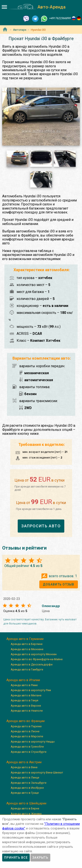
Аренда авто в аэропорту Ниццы (33, 742)
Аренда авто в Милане (26, 695)
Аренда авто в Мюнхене (27, 649)
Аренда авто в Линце (25, 777)
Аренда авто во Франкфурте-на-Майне (37, 659)
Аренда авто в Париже (26, 726)
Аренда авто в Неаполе (27, 711)
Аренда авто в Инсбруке (27, 788)
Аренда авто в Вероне (26, 706)
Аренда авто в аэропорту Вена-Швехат (37, 772)
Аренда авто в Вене (24, 767)
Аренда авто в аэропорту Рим (31, 690)
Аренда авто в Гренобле (27, 747)
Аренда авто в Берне (25, 808)
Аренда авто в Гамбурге (27, 669)
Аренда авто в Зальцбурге (29, 783)
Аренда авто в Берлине (27, 644)
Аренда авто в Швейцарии (26, 803)
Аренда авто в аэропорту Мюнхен (34, 654)
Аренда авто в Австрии (24, 762)
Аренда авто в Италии (23, 680)
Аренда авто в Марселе (27, 736)
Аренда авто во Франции (25, 721)
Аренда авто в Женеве (26, 814)
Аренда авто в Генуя (24, 700)
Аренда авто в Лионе (25, 731)
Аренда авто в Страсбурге (29, 752)
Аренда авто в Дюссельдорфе (32, 664)
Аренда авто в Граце (25, 793)
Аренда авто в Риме (24, 685)
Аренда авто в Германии (25, 639)
